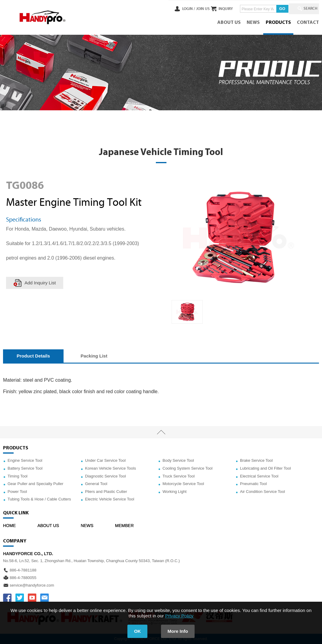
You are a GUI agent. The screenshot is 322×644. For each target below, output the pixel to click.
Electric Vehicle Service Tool (110, 499)
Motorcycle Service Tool (183, 484)
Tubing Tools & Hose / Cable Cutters (39, 499)
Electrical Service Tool (259, 476)
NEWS (253, 23)
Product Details (33, 356)
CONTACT (308, 23)
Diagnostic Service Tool (105, 476)
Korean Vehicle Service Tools (110, 468)
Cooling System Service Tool (187, 468)
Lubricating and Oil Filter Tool (265, 468)
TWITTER (20, 598)
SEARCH (307, 9)
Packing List (94, 356)
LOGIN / (177, 9)
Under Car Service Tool (105, 460)
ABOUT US (229, 23)
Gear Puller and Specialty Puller (35, 484)
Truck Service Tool (179, 476)
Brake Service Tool (256, 460)
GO (277, 9)
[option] (187, 312)
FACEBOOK (7, 598)
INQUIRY (220, 9)
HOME (9, 526)
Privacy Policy (179, 616)
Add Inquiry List (40, 283)
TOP (161, 432)
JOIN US (191, 9)
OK (138, 631)
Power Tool (17, 492)
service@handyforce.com (32, 585)
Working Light (174, 492)
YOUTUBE (32, 598)
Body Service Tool (178, 460)
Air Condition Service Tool (263, 492)
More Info (178, 631)
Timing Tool (18, 476)
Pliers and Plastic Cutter (106, 492)
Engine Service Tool (25, 460)
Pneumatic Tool (253, 484)
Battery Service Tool (25, 468)
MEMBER (124, 526)
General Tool (96, 484)
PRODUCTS (278, 23)
